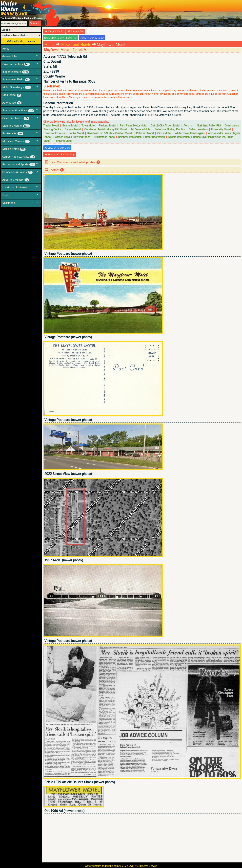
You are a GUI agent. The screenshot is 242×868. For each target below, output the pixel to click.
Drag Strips (12, 95)
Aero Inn (188, 126)
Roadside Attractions (18, 110)
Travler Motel (51, 126)
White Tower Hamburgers (190, 133)
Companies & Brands (17, 172)
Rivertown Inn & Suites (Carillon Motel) (110, 133)
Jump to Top (76, 31)
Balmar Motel (70, 126)
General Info (9, 56)
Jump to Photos (55, 31)
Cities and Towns (16, 118)
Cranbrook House (55, 133)
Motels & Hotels (16, 126)
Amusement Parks (16, 80)
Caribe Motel (76, 133)
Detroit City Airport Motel (165, 126)
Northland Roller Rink (209, 126)
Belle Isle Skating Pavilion (170, 129)
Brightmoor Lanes (104, 137)
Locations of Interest (15, 187)
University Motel (221, 129)
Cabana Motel (73, 129)
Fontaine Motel (63, 141)
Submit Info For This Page (60, 155)
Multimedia (9, 203)
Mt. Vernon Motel (141, 129)
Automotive (12, 103)
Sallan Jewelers (198, 129)
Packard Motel (107, 126)
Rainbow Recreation (130, 137)
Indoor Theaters (16, 72)
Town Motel (88, 126)
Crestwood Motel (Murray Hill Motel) (106, 129)
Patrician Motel (145, 133)
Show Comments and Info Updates (73, 162)
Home (6, 49)
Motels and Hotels (76, 44)
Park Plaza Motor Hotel (133, 126)
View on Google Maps (58, 148)
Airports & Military (16, 180)
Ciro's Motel (164, 133)
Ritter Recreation (155, 137)
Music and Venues (16, 141)
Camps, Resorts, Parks (19, 157)
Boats (6, 195)
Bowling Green (82, 137)
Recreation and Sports (19, 164)
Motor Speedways (17, 87)
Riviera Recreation (179, 137)
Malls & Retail (14, 149)
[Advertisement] (142, 838)
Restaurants (13, 134)
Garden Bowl (62, 137)
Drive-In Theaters (16, 64)
